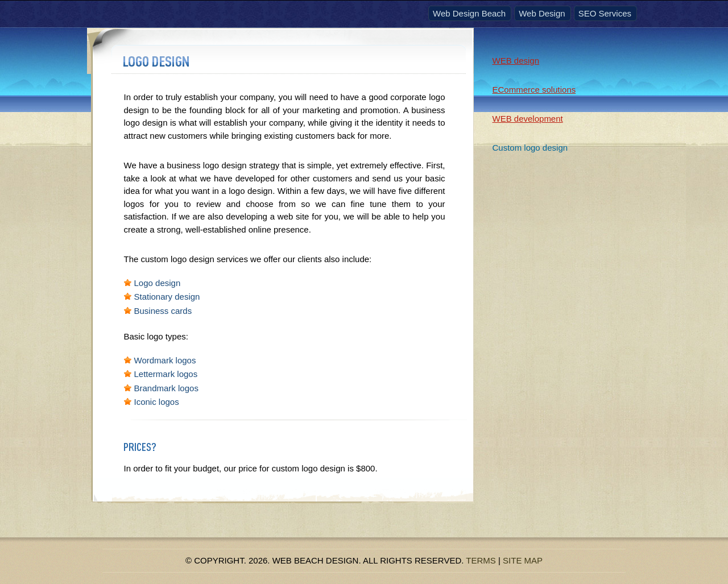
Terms (481, 560)
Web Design (542, 13)
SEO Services (605, 13)
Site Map (523, 560)
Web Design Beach (469, 13)
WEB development (528, 119)
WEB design (516, 61)
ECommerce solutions (534, 90)
